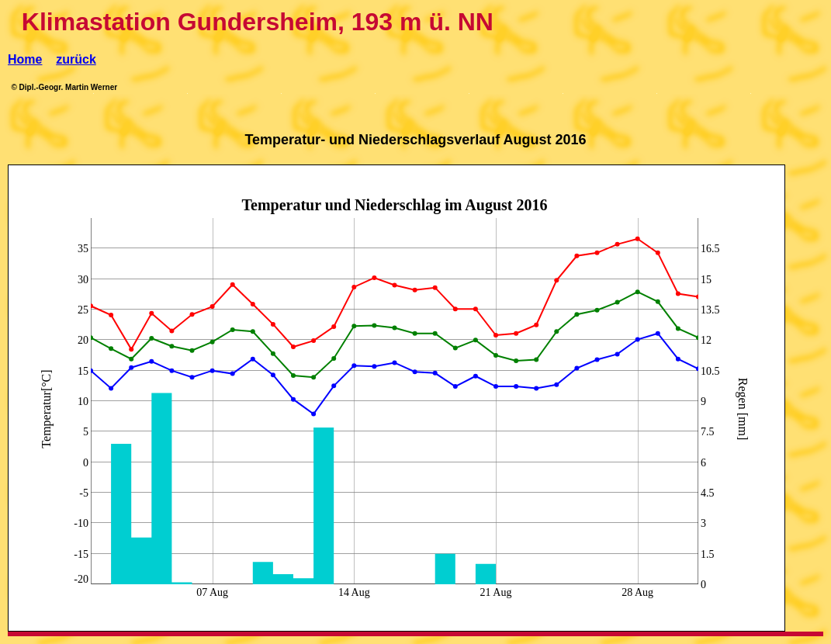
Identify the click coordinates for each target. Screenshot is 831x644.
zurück (76, 59)
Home (25, 59)
